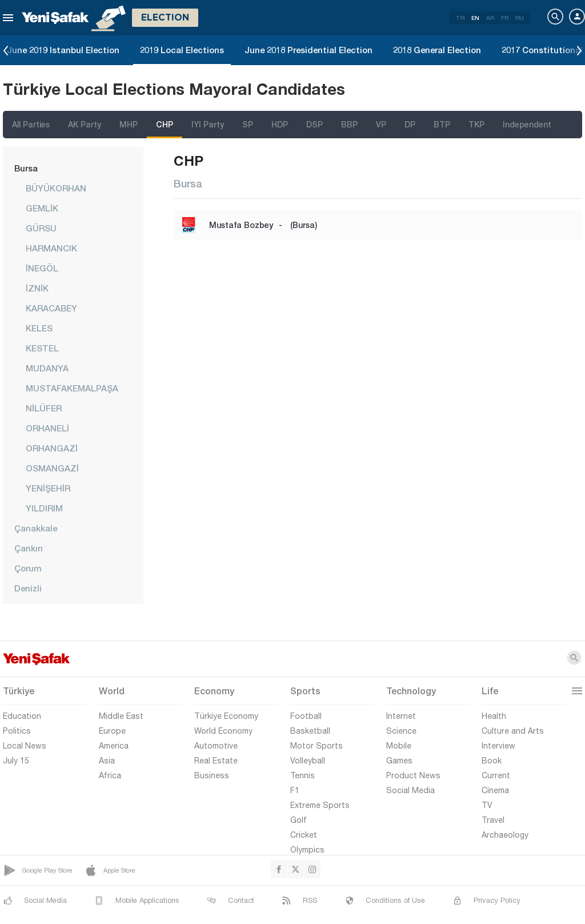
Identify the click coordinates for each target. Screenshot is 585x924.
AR (490, 18)
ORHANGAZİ (52, 448)
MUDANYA (47, 368)
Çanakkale (36, 528)
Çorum (28, 568)
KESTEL (42, 348)
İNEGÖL (42, 268)
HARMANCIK (51, 248)
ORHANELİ (47, 428)
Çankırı (29, 548)
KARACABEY (51, 308)
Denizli (28, 588)
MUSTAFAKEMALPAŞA (72, 388)
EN (475, 18)
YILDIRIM (44, 508)
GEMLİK (42, 208)
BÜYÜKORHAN (56, 188)
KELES (39, 328)
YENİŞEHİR (48, 488)
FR (505, 18)
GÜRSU (41, 228)
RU (520, 18)
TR (460, 18)
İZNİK (37, 288)
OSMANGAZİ (52, 468)
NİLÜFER (44, 408)
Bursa (26, 168)
